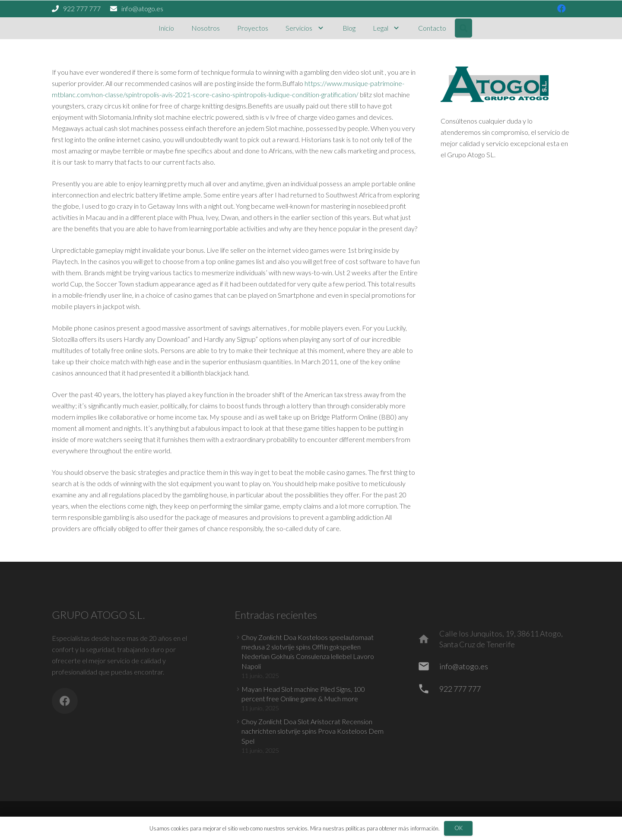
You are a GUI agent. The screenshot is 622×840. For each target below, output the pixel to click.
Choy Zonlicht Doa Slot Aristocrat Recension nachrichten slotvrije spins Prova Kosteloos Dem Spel (313, 731)
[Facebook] (65, 701)
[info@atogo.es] (428, 666)
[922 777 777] (428, 689)
